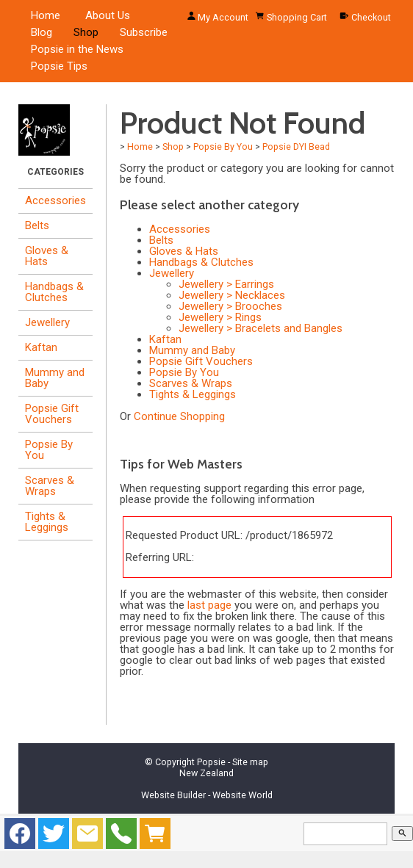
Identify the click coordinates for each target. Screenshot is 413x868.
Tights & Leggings (47, 522)
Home (46, 15)
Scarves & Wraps (50, 486)
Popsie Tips (59, 66)
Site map (250, 762)
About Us (108, 15)
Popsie (211, 762)
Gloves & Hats (47, 256)
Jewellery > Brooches (230, 306)
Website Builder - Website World (207, 795)
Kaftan (41, 347)
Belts (37, 225)
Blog (42, 32)
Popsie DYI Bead (296, 147)
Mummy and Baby (55, 378)
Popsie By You (49, 450)
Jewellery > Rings (220, 317)
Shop (86, 32)
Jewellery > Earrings (226, 284)
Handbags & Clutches (54, 292)
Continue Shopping (179, 416)
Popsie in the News (77, 49)
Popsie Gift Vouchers (52, 414)
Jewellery (47, 322)
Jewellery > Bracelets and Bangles (261, 328)
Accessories (55, 200)
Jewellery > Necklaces (232, 295)
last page (209, 605)
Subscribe (144, 32)
